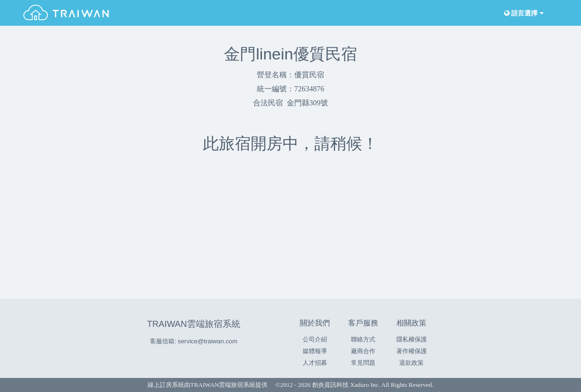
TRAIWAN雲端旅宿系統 (194, 324)
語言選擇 (523, 13)
